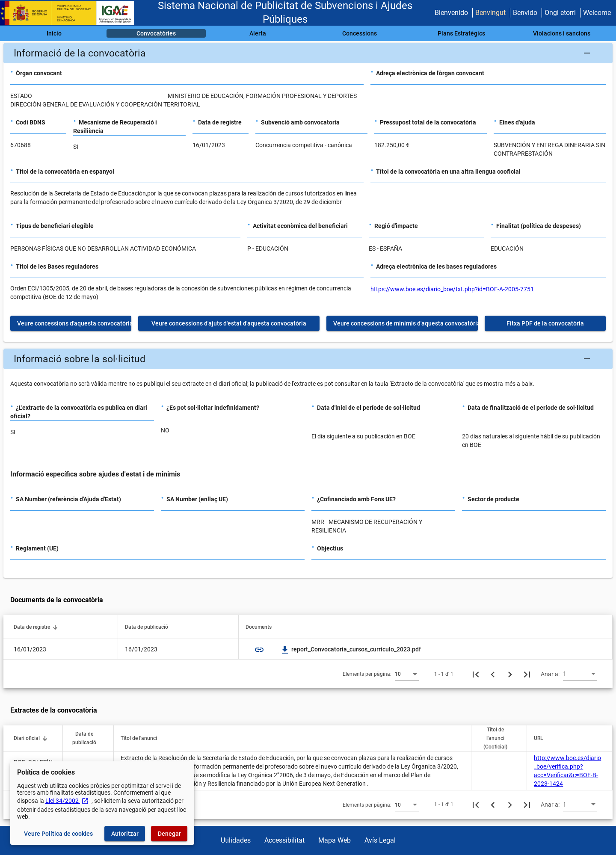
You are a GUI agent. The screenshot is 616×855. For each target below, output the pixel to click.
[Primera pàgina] (476, 674)
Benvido (525, 13)
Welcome (597, 13)
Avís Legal (380, 840)
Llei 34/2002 (67, 801)
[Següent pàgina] (510, 674)
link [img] (259, 650)
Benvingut (490, 13)
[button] (308, 53)
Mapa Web (335, 840)
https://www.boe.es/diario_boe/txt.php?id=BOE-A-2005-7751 (452, 289)
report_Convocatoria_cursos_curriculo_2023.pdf (351, 649)
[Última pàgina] (527, 674)
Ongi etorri (560, 13)
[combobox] (407, 674)
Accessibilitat (284, 840)
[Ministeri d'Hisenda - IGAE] (71, 13)
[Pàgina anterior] (493, 674)
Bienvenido (451, 13)
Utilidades (236, 840)
